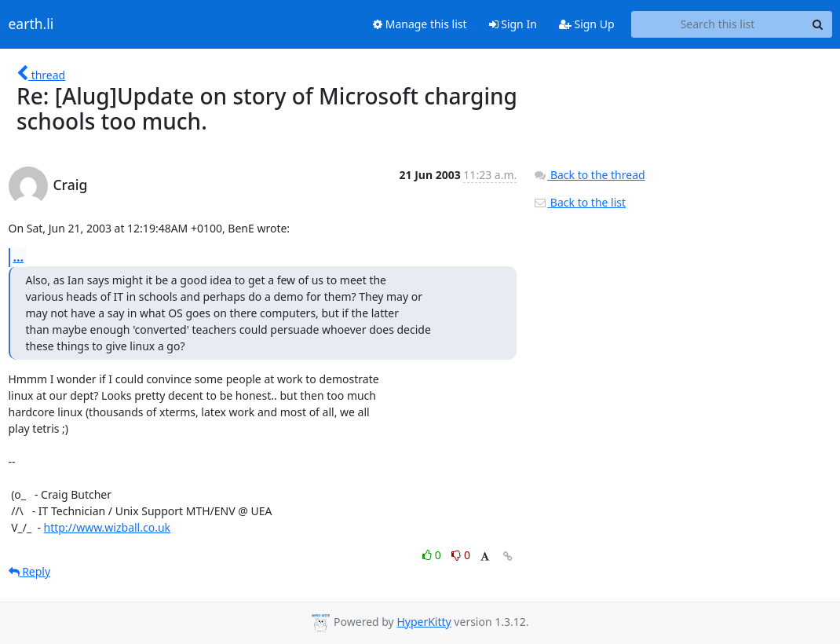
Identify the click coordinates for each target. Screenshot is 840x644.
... (19, 257)
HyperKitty (424, 622)
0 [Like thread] (433, 555)
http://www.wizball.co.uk (107, 527)
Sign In (513, 24)
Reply (30, 571)
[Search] (818, 24)
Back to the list (579, 202)
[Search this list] (718, 24)
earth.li (31, 24)
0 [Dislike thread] (461, 555)
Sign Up (587, 24)
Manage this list (420, 24)
